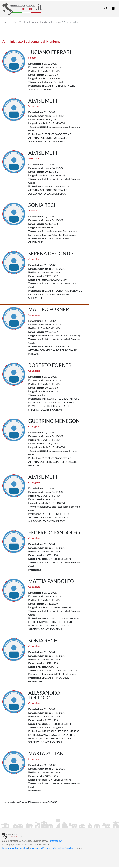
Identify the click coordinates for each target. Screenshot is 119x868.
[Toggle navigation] (106, 8)
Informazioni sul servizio (15, 848)
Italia (14, 22)
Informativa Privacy (40, 848)
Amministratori (71, 22)
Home (5, 22)
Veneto (23, 22)
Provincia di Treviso (39, 22)
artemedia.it (56, 841)
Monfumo (56, 22)
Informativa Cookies (62, 848)
